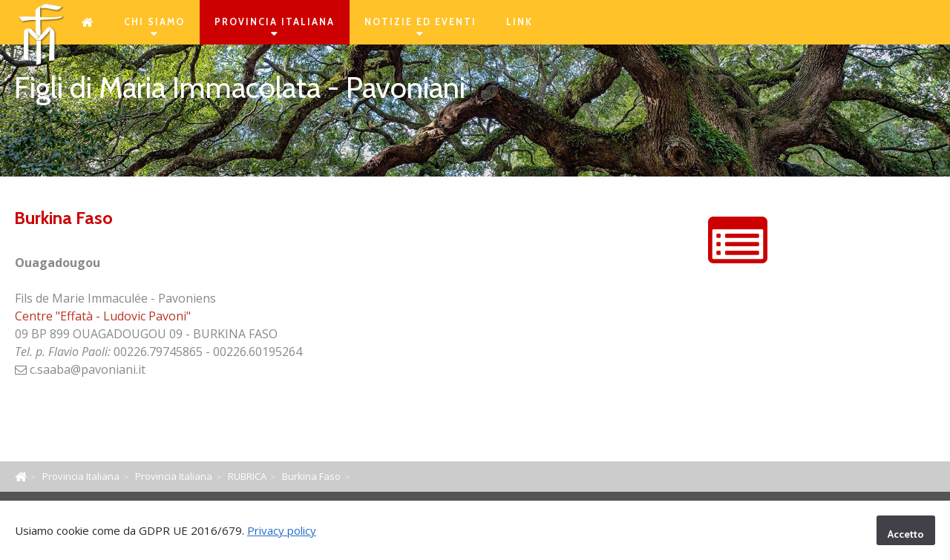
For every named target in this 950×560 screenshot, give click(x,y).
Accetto (906, 534)
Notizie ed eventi (420, 28)
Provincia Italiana (275, 28)
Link (520, 22)
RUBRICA (247, 476)
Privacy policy (282, 530)
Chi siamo (154, 28)
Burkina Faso (311, 476)
